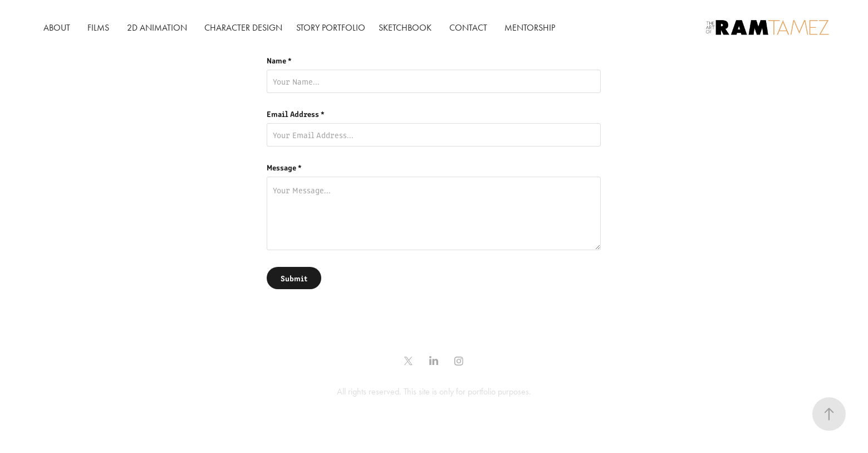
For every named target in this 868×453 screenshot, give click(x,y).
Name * (279, 60)
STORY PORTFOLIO (331, 28)
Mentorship (530, 28)
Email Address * (296, 114)
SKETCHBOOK (405, 28)
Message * (284, 167)
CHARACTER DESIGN (243, 28)
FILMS (98, 28)
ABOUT (57, 28)
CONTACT (468, 28)
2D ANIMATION (157, 28)
